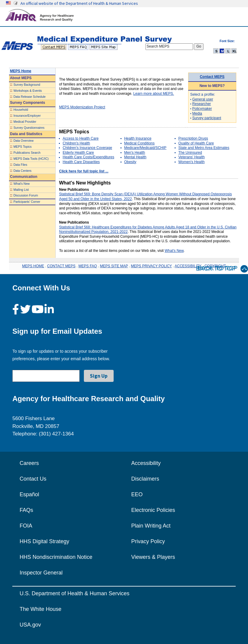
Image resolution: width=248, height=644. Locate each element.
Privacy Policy (148, 541)
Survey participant (207, 118)
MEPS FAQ (88, 266)
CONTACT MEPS (61, 266)
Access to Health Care (80, 138)
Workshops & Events (28, 91)
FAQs (26, 510)
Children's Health (76, 143)
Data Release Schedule (30, 97)
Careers (29, 463)
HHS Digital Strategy (44, 541)
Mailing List (21, 190)
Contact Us (33, 479)
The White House (40, 609)
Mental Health (135, 157)
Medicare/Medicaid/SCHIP (145, 148)
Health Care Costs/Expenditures (88, 157)
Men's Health (135, 153)
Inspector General (41, 573)
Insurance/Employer (27, 116)
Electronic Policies (153, 510)
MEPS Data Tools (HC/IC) (31, 159)
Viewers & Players (153, 557)
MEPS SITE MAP (114, 266)
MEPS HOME (33, 266)
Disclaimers (145, 479)
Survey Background (27, 85)
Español (29, 494)
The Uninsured (190, 153)
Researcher (202, 104)
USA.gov (30, 625)
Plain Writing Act (151, 526)
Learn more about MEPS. (153, 94)
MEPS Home (21, 71)
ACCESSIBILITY (188, 266)
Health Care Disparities (81, 162)
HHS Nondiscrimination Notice (56, 557)
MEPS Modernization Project (82, 107)
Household (21, 110)
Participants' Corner (27, 202)
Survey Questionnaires (29, 128)
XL (234, 51)
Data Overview (24, 141)
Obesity (130, 162)
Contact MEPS (212, 77)
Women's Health (191, 162)
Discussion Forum (26, 195)
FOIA (26, 526)
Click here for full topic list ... (84, 171)
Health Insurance (138, 138)
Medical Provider (25, 122)
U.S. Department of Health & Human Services (74, 593)
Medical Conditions (139, 143)
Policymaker (202, 109)
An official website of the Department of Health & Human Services (79, 3)
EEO (137, 494)
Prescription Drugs (193, 138)
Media (197, 113)
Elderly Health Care (78, 153)
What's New (22, 184)
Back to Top (222, 269)
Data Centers (23, 171)
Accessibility (146, 463)
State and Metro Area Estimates (204, 148)
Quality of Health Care (196, 143)
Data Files (20, 165)
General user (203, 99)
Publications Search (27, 153)
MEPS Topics (23, 147)
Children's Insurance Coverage (87, 148)
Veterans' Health (191, 157)
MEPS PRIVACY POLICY (152, 266)
